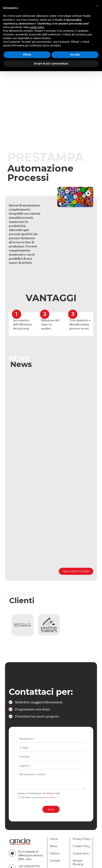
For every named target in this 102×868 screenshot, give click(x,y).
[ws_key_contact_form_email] (51, 748)
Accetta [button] (75, 55)
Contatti (55, 861)
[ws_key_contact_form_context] (51, 780)
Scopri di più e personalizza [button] (51, 64)
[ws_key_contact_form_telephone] (51, 757)
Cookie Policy (81, 846)
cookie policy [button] (37, 27)
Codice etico (81, 853)
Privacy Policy (49, 797)
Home (54, 839)
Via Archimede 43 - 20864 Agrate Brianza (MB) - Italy (30, 855)
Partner (55, 853)
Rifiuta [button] (27, 55)
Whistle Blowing (78, 863)
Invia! (51, 809)
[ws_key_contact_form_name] (51, 739)
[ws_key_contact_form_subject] (51, 766)
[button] (97, 6)
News (53, 846)
